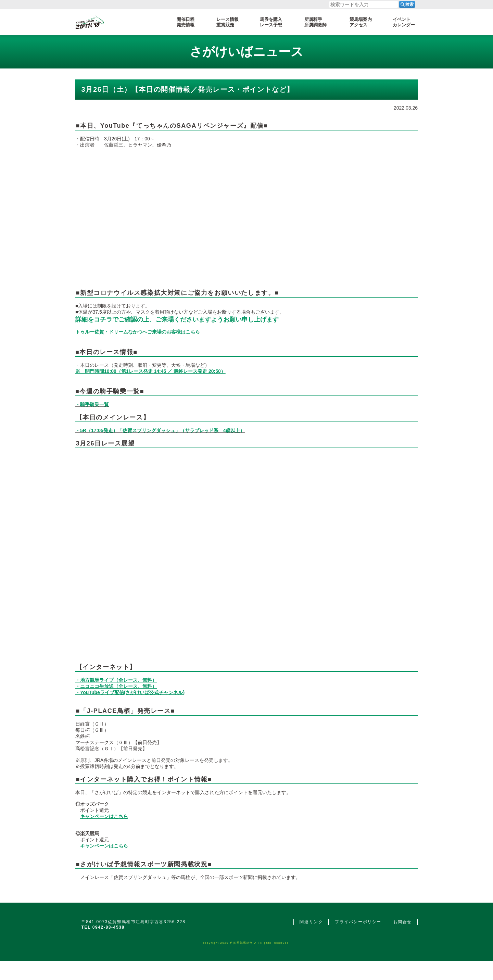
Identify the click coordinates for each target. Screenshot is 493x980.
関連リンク (311, 922)
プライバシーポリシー (358, 922)
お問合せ (403, 922)
